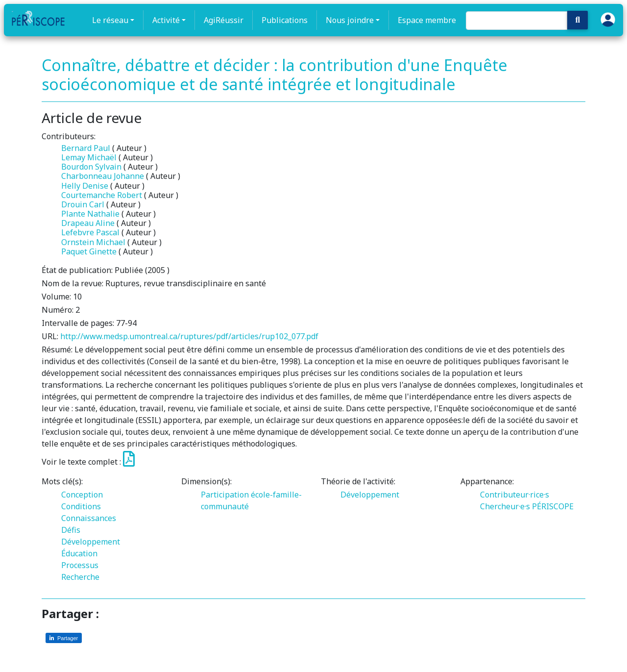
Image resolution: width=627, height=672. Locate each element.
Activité (166, 20)
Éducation (79, 553)
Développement (91, 542)
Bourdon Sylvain (91, 167)
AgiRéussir (224, 20)
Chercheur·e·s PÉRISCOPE (527, 506)
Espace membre (427, 20)
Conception (82, 495)
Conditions (81, 506)
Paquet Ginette (89, 251)
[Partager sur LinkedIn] (64, 638)
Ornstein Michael (93, 242)
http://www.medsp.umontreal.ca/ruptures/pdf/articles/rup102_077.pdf (189, 336)
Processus (80, 565)
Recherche (80, 577)
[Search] (517, 21)
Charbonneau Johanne (103, 176)
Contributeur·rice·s (515, 495)
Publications (285, 20)
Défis (71, 530)
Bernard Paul (86, 148)
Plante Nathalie (90, 214)
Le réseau (110, 20)
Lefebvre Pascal (90, 232)
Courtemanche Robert (102, 195)
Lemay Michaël (89, 157)
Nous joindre (350, 20)
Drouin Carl (83, 204)
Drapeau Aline (88, 223)
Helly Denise (85, 186)
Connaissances (89, 518)
